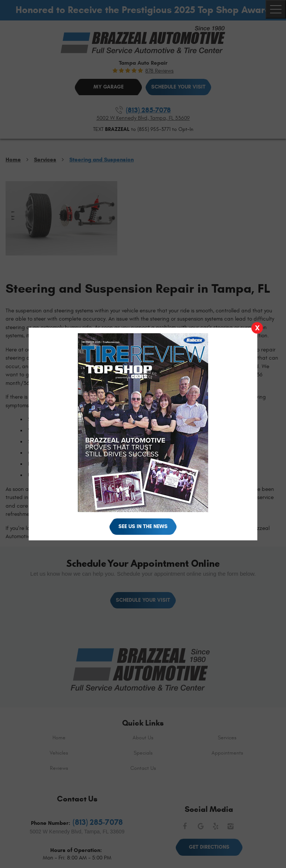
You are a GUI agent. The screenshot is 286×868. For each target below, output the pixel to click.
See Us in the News (143, 526)
